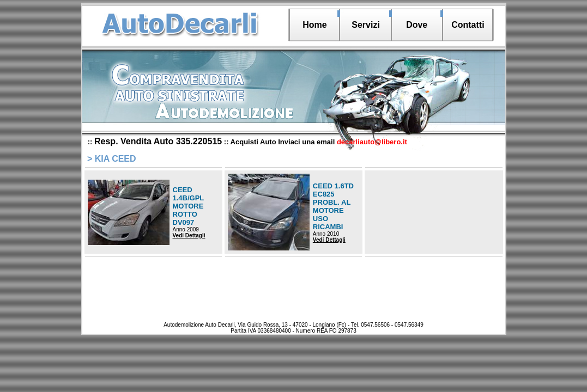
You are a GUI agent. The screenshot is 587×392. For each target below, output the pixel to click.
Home (314, 25)
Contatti (468, 25)
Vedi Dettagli (189, 235)
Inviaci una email (343, 142)
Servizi (366, 25)
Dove (417, 25)
